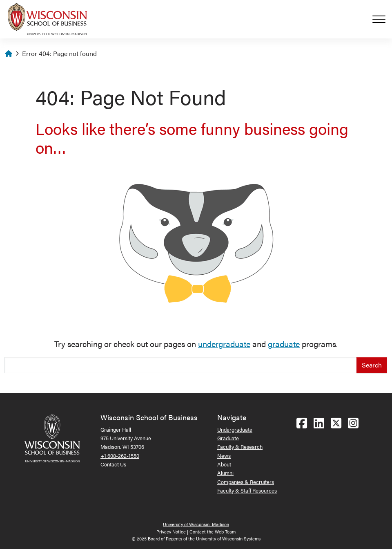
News (224, 456)
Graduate (228, 438)
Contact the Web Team (213, 532)
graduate (284, 344)
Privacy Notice (171, 532)
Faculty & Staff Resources (247, 490)
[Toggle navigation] (382, 19)
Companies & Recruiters (246, 482)
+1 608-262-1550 (120, 456)
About (224, 464)
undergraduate (224, 344)
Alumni (225, 473)
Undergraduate (235, 429)
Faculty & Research (240, 447)
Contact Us (113, 464)
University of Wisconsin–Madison (196, 524)
